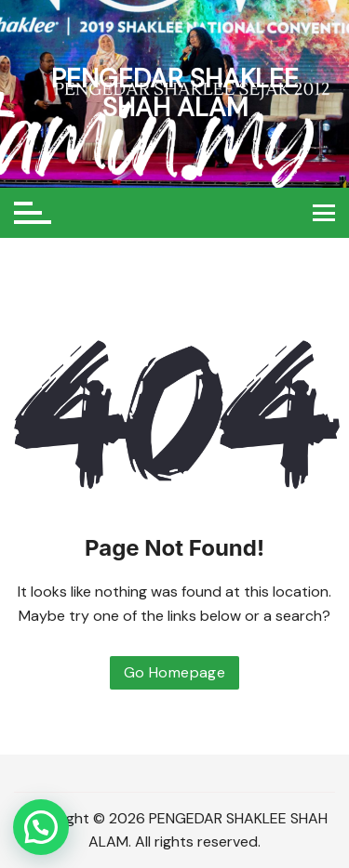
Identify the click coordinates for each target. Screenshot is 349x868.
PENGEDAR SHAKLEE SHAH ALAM (175, 93)
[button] (41, 827)
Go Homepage (174, 672)
